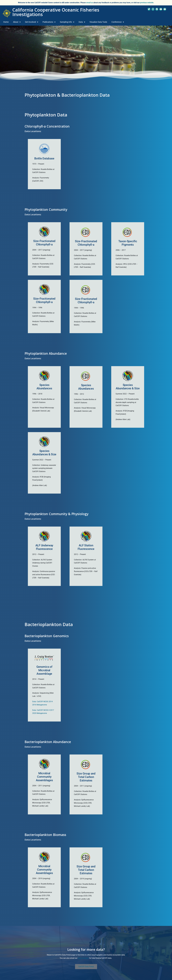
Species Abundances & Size (44, 453)
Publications (49, 22)
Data (82, 22)
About (17, 22)
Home (6, 22)
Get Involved (32, 22)
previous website (147, 3)
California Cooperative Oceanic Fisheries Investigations (56, 12)
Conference (118, 22)
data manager (83, 958)
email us (90, 3)
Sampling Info (67, 22)
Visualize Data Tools (98, 22)
